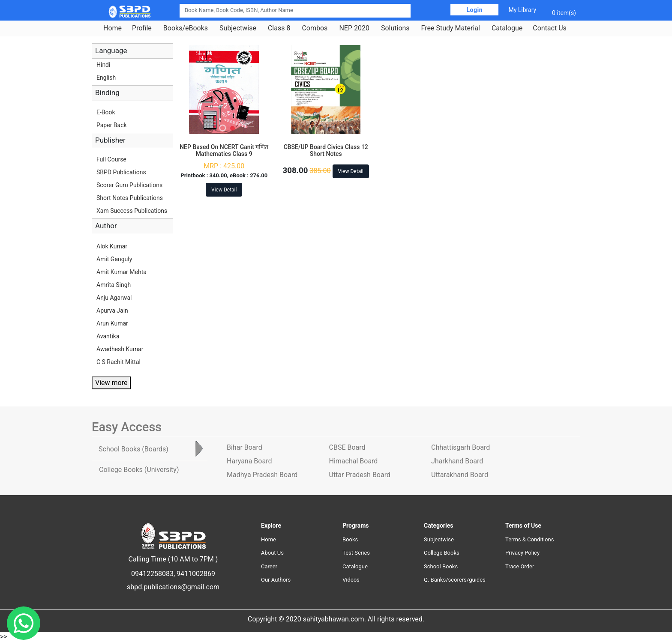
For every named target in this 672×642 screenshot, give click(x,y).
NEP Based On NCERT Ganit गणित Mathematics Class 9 (224, 151)
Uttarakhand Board (460, 475)
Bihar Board (244, 447)
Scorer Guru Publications (129, 185)
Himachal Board (354, 461)
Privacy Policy (522, 553)
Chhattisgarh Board (460, 447)
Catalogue (507, 28)
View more (111, 383)
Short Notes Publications (130, 198)
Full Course (111, 159)
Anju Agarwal (114, 298)
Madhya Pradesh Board (262, 475)
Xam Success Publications (132, 211)
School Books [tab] (133, 449)
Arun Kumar (112, 323)
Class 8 (279, 28)
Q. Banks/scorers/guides (455, 580)
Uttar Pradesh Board (360, 475)
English (106, 78)
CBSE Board (347, 447)
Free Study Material (451, 28)
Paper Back (112, 125)
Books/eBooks (186, 28)
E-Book (106, 112)
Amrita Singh (114, 285)
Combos (315, 28)
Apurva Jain (112, 311)
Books (350, 539)
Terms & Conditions (529, 539)
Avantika (108, 336)
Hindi (103, 65)
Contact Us (550, 28)
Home (112, 28)
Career (269, 566)
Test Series (356, 553)
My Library (522, 10)
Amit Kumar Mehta (121, 272)
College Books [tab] (139, 470)
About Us (272, 553)
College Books (442, 553)
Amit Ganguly (114, 259)
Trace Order (520, 566)
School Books (441, 566)
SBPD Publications (121, 172)
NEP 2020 (354, 28)
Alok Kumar (112, 246)
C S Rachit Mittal (118, 362)
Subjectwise (238, 28)
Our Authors (276, 580)
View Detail (224, 190)
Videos (351, 580)
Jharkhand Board (457, 461)
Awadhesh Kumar (120, 349)
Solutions (395, 28)
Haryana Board (249, 461)
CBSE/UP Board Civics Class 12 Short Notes (326, 151)
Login (474, 10)
